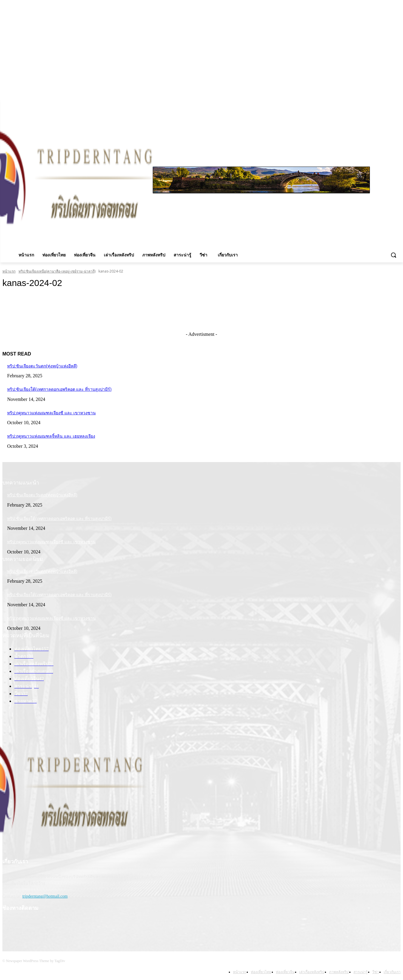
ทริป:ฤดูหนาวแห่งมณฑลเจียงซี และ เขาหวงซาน (51, 413)
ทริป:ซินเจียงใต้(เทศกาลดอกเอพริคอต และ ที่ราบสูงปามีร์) (59, 389)
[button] (393, 255)
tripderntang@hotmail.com (45, 896)
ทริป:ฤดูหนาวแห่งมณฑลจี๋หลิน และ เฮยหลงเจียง (51, 436)
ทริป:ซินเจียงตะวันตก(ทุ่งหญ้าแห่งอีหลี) (42, 366)
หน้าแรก (9, 271)
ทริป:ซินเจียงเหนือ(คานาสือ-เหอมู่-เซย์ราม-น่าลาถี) (57, 271)
